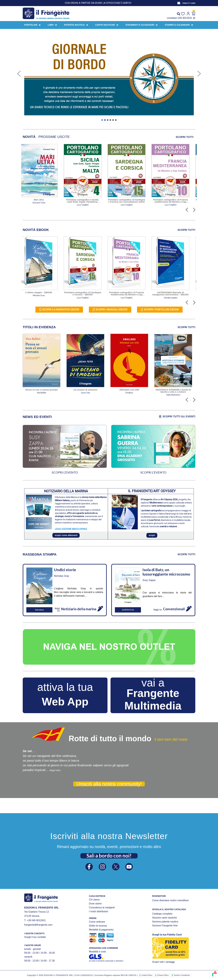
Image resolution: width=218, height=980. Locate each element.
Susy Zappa (149, 580)
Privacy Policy (163, 975)
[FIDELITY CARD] (179, 3)
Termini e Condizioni (182, 975)
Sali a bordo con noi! (109, 856)
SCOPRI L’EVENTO (65, 472)
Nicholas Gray (61, 576)
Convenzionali (174, 609)
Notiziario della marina (79, 609)
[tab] (29, 137)
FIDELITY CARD (189, 3)
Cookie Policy (147, 975)
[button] (19, 74)
